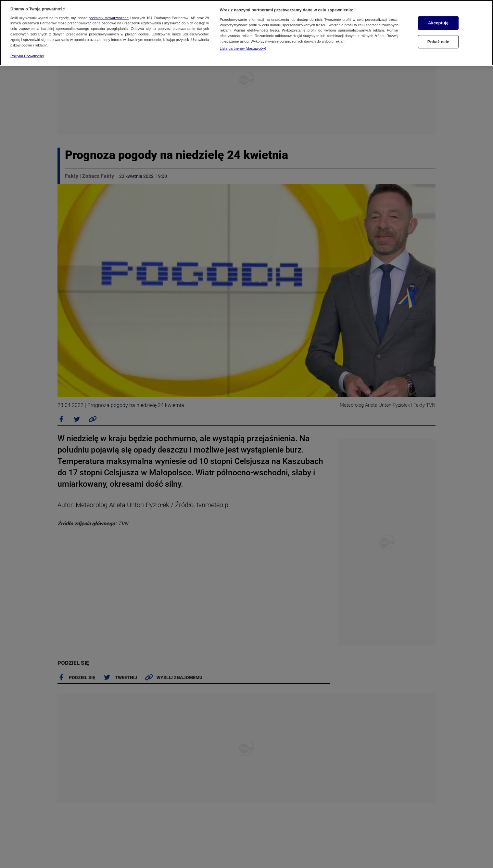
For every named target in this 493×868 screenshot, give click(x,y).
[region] (246, 33)
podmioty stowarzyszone (109, 18)
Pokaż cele (438, 42)
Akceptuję (438, 23)
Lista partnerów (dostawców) (243, 48)
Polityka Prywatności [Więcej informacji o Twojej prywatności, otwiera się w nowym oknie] (27, 56)
